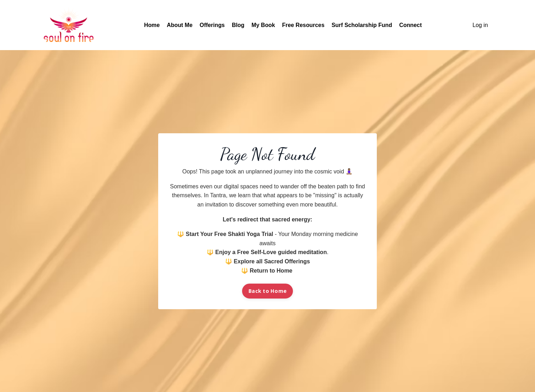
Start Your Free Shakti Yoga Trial (230, 234)
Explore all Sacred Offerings (272, 261)
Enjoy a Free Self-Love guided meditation (271, 252)
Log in (480, 25)
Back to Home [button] (267, 291)
